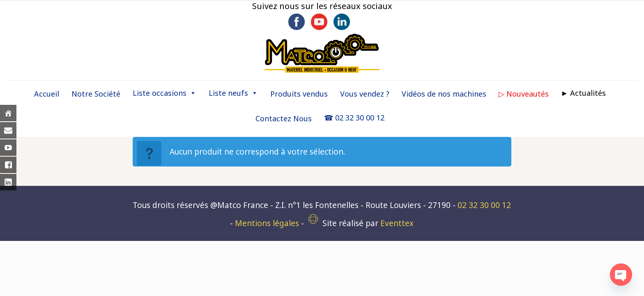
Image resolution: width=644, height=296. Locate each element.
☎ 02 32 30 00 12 (354, 118)
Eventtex (397, 223)
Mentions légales (267, 223)
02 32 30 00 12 (484, 205)
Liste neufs (233, 93)
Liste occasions (164, 93)
